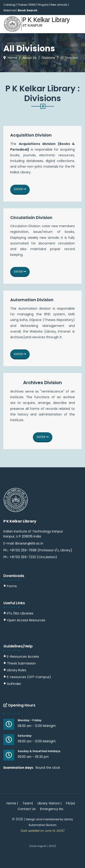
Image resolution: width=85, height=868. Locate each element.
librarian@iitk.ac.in (29, 543)
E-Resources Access (23, 657)
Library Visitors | (49, 803)
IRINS (33, 5)
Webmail (10, 10)
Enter (20, 189)
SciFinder (12, 684)
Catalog (9, 5)
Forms (10, 586)
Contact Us (27, 809)
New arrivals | (60, 5)
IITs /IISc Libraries (20, 613)
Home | (12, 803)
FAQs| (70, 803)
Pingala (43, 5)
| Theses (21, 5)
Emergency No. (52, 809)
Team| (28, 803)
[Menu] (79, 42)
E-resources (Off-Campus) (29, 677)
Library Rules (15, 670)
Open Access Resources (26, 620)
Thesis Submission (21, 663)
